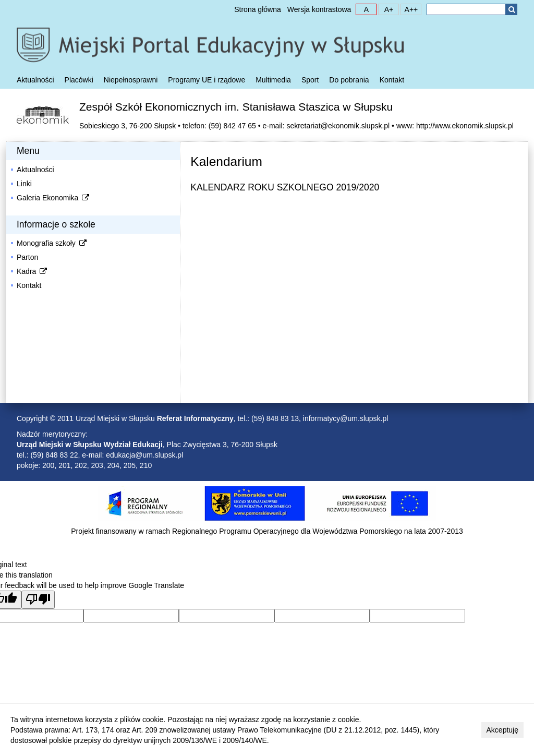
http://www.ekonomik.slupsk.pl (465, 126)
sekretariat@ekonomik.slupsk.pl (338, 126)
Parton (27, 257)
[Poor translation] (38, 600)
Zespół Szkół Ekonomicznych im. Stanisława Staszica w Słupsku (236, 107)
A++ (409, 9)
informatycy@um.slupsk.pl (346, 418)
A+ (386, 9)
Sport (310, 80)
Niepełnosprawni (131, 80)
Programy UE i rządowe (207, 80)
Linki (24, 184)
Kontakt (392, 80)
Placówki (79, 80)
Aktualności (35, 80)
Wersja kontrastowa (319, 9)
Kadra (33, 271)
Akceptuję (502, 730)
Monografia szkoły (52, 243)
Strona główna (258, 9)
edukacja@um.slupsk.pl (144, 455)
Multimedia (273, 80)
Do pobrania (349, 80)
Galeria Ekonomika (54, 198)
